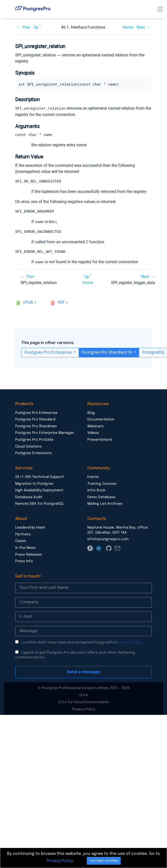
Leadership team (30, 528)
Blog (91, 413)
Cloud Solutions (28, 447)
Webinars (95, 427)
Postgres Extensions (33, 454)
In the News (25, 548)
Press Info (24, 562)
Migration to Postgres (34, 484)
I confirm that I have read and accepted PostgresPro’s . (82, 643)
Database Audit (29, 498)
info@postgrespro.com (108, 540)
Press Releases (29, 555)
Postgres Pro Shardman (36, 427)
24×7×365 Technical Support (40, 477)
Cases (21, 541)
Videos (93, 433)
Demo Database (101, 498)
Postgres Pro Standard (35, 420)
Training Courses (102, 484)
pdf (61, 303)
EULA (84, 696)
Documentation (101, 420)
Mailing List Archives (105, 504)
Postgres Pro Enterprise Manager (45, 433)
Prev (26, 27)
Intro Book (96, 491)
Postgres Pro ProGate (34, 440)
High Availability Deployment (39, 491)
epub (28, 303)
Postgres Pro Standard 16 (107, 353)
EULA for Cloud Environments (84, 703)
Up (36, 27)
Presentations (100, 440)
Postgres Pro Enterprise (49, 353)
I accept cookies (104, 861)
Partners (23, 535)
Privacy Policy (130, 643)
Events (93, 477)
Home (128, 27)
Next (141, 27)
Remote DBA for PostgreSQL (40, 504)
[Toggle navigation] (160, 9)
